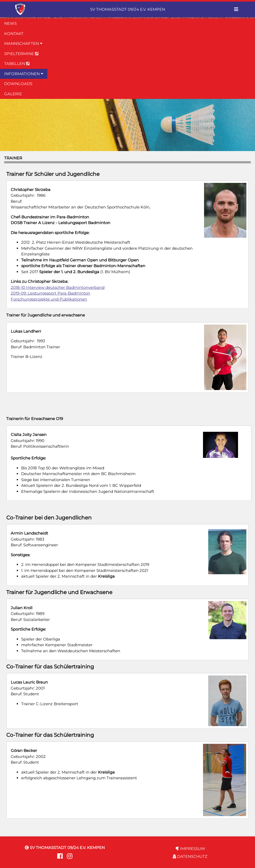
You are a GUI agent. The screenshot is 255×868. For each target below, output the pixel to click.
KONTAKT (14, 34)
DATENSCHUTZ (190, 856)
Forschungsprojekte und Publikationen (49, 299)
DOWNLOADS (18, 84)
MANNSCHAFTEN (23, 43)
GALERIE (13, 94)
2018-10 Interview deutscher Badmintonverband (58, 287)
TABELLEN (17, 64)
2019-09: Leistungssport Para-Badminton (50, 293)
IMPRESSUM (190, 849)
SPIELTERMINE (21, 54)
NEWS (10, 23)
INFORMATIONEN (24, 74)
